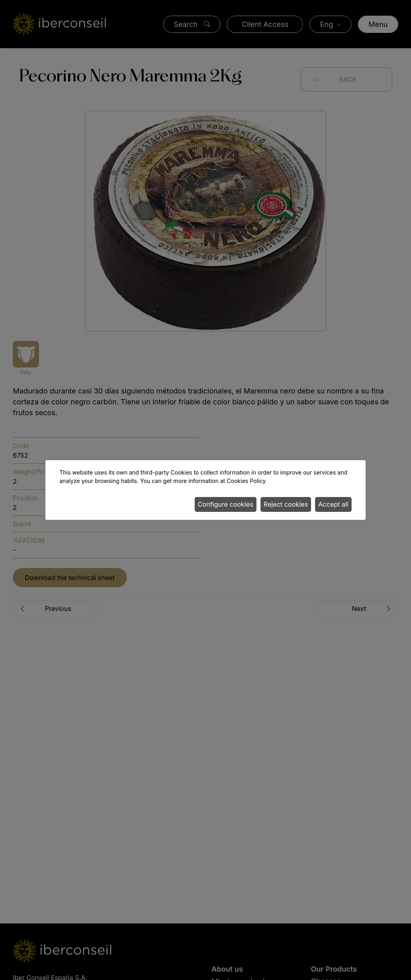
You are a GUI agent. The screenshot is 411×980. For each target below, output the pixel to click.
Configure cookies (226, 504)
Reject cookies (286, 504)
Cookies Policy (246, 481)
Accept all (333, 504)
